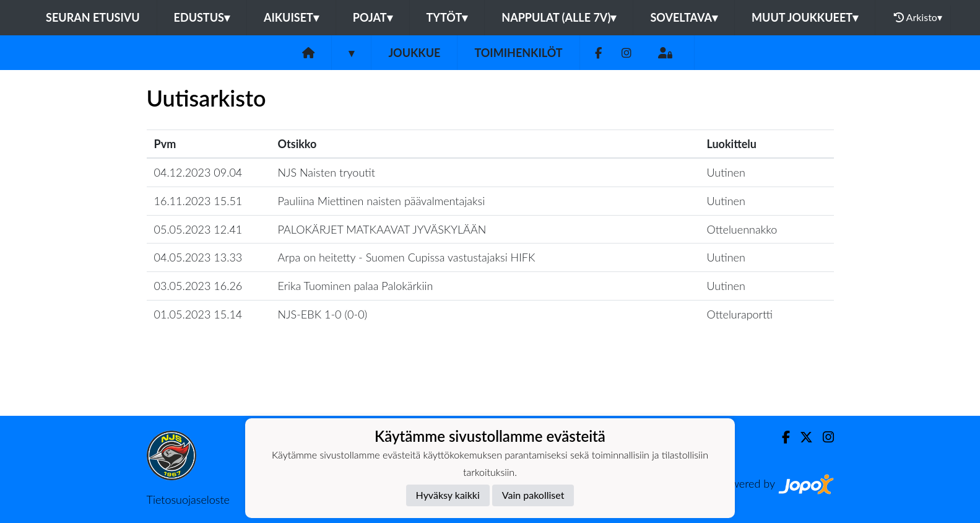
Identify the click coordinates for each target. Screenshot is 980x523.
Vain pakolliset (533, 495)
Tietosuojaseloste (188, 499)
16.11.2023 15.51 (198, 201)
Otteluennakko (742, 229)
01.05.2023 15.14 (198, 314)
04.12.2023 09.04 (198, 172)
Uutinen (726, 172)
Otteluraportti (739, 314)
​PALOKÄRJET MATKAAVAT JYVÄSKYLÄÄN (382, 229)
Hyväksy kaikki (448, 495)
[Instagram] (627, 53)
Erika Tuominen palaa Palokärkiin (356, 286)
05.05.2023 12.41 (198, 229)
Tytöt (447, 17)
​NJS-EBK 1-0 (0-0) (323, 314)
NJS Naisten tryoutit (327, 172)
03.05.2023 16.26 (198, 286)
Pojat (373, 17)
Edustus (202, 17)
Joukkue (414, 53)
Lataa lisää (490, 389)
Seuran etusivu (93, 17)
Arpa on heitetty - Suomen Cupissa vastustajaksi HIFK (407, 257)
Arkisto (918, 17)
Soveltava (684, 17)
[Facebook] (598, 53)
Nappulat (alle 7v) (559, 17)
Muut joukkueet (805, 17)
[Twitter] (801, 437)
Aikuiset (291, 17)
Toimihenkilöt (518, 53)
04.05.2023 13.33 (198, 257)
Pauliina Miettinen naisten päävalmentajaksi (382, 201)
